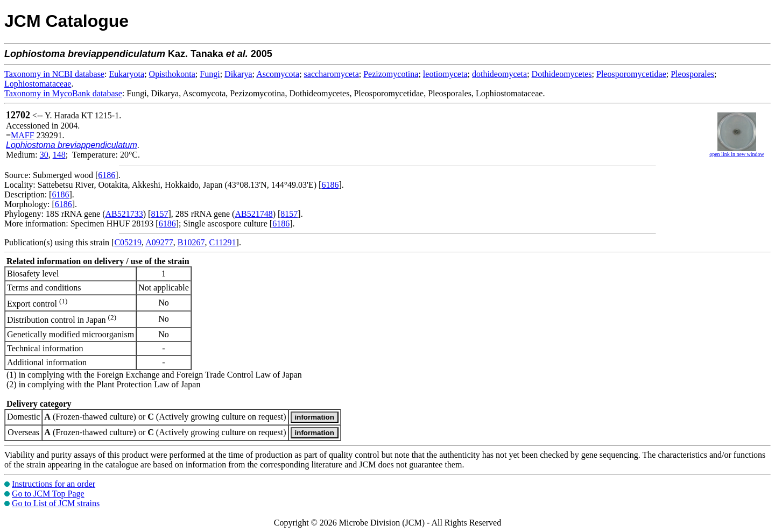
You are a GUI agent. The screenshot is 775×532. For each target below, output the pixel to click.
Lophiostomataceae (38, 84)
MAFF (23, 135)
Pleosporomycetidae (631, 74)
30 (44, 155)
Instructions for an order (54, 484)
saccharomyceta (332, 74)
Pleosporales (692, 74)
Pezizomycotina (391, 74)
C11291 (222, 242)
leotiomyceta (445, 74)
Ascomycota (278, 74)
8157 (159, 214)
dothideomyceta (499, 74)
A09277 (159, 242)
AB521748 (253, 214)
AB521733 (124, 214)
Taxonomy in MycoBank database (63, 93)
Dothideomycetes (562, 74)
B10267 (191, 242)
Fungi (210, 74)
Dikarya (238, 74)
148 (59, 155)
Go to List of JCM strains (56, 503)
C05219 (128, 242)
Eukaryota (126, 74)
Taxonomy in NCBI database (54, 74)
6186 (107, 175)
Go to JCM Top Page (48, 494)
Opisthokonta (172, 74)
